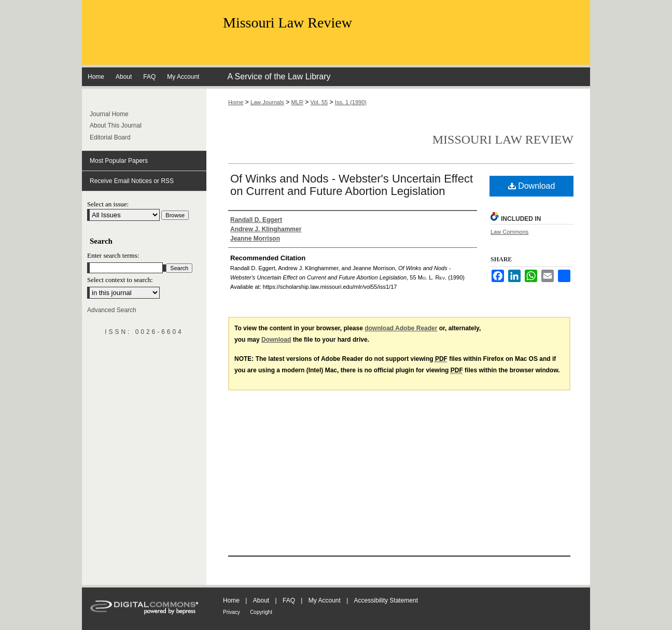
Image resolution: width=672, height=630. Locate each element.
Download (532, 186)
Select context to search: (120, 280)
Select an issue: (108, 204)
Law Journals (267, 102)
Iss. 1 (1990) (351, 102)
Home (236, 102)
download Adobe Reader (401, 328)
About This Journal (116, 125)
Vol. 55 (319, 102)
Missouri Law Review (288, 23)
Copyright (261, 612)
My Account (325, 600)
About (261, 600)
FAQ (289, 600)
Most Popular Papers (119, 161)
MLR (297, 102)
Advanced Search (112, 310)
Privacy (232, 612)
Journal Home (109, 114)
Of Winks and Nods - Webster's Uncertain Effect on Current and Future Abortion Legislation (352, 185)
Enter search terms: (113, 255)
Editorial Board (110, 137)
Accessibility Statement (386, 600)
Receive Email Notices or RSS (132, 181)
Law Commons (509, 232)
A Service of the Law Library (279, 76)
